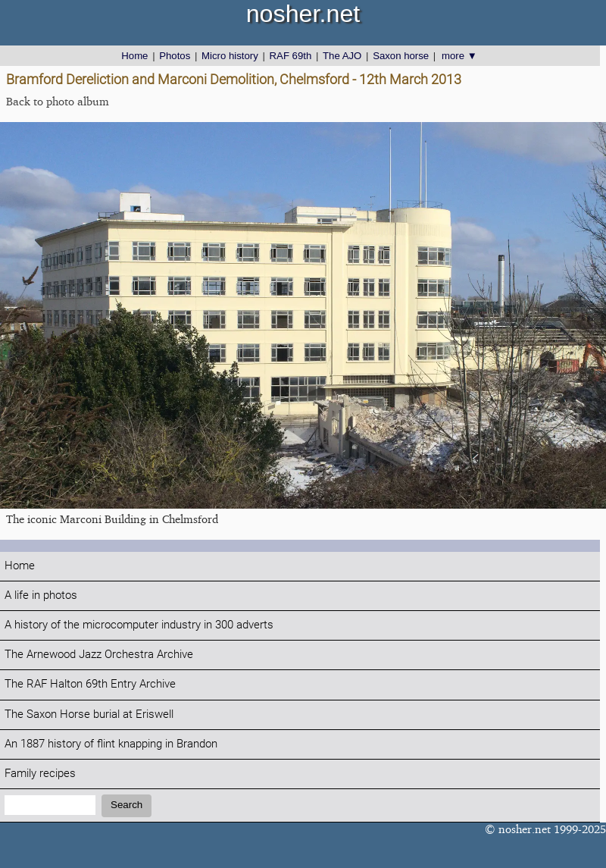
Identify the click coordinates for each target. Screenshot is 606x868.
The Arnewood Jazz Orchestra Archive (99, 655)
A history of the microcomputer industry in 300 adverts (139, 625)
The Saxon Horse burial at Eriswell (89, 714)
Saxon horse (401, 56)
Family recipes (40, 774)
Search (127, 805)
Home (134, 56)
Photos (175, 56)
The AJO (342, 56)
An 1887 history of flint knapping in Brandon (111, 744)
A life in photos (41, 595)
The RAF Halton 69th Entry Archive (90, 684)
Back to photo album (58, 101)
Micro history (230, 56)
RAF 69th (291, 56)
